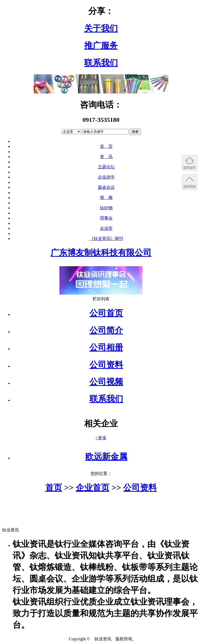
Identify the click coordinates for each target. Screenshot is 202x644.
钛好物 (106, 208)
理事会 (106, 218)
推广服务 (101, 45)
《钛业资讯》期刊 (106, 239)
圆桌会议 (106, 187)
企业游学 (106, 177)
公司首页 (106, 313)
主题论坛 (106, 167)
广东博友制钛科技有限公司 (101, 253)
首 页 (106, 146)
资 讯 (106, 157)
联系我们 (101, 63)
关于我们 (101, 28)
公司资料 (106, 365)
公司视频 (106, 382)
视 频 (106, 198)
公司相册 (106, 347)
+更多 (101, 438)
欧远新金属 (106, 457)
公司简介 (106, 330)
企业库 (106, 228)
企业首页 (93, 488)
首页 (54, 488)
